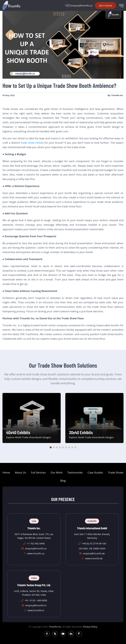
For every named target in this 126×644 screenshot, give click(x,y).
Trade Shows (116, 472)
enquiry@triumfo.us (79, 5)
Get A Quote (105, 5)
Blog (63, 481)
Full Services (38, 472)
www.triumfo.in (36, 610)
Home (6, 472)
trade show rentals (32, 143)
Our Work (56, 472)
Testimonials (75, 472)
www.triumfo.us (36, 553)
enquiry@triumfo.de (94, 553)
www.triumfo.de (94, 558)
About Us (20, 472)
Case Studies (95, 472)
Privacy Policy (90, 627)
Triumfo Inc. (55, 627)
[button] (51, 447)
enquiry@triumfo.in (36, 605)
